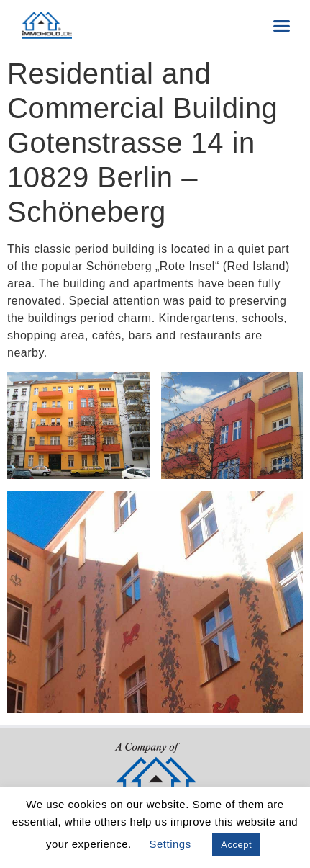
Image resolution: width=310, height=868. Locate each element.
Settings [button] (170, 844)
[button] (282, 25)
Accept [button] (236, 845)
